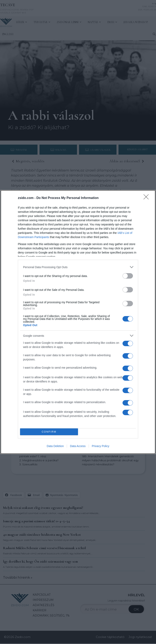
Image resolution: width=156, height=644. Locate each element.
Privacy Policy (101, 446)
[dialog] (78, 322)
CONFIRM (49, 432)
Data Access (78, 446)
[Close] (147, 198)
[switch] (128, 276)
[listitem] (78, 267)
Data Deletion (55, 446)
